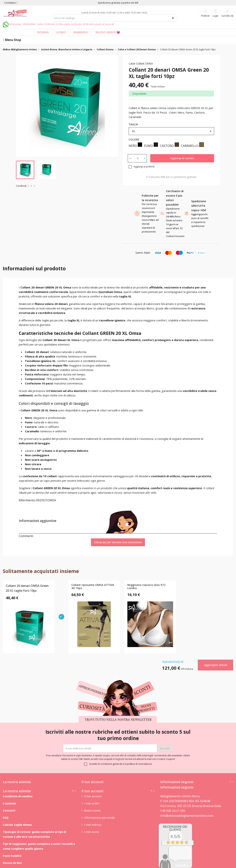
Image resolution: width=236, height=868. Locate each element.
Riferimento (27, 500)
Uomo (61, 32)
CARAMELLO (192, 145)
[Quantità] (138, 158)
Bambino (81, 32)
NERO (135, 145)
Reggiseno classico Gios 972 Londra (146, 587)
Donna (43, 32)
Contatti (9, 810)
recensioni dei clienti (175, 828)
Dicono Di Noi (12, 863)
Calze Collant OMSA (141, 64)
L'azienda (9, 803)
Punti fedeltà (12, 856)
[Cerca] (114, 18)
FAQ (6, 817)
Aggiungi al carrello (182, 158)
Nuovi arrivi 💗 (108, 32)
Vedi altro (182, 865)
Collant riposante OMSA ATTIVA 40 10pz (93, 587)
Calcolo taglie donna (17, 825)
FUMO (151, 145)
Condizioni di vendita (18, 796)
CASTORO (170, 145)
